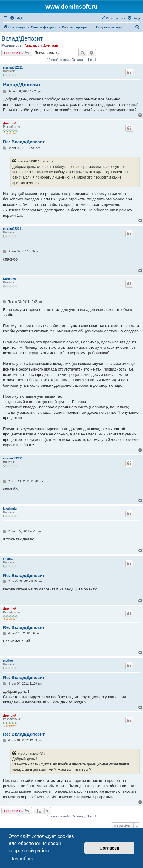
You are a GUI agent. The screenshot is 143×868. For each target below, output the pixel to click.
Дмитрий (51, 45)
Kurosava (10, 279)
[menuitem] (16, 18)
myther (8, 661)
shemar (8, 559)
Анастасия (33, 45)
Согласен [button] (109, 848)
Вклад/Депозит (22, 38)
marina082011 (13, 68)
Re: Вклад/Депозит (24, 142)
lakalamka (10, 509)
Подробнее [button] (22, 859)
